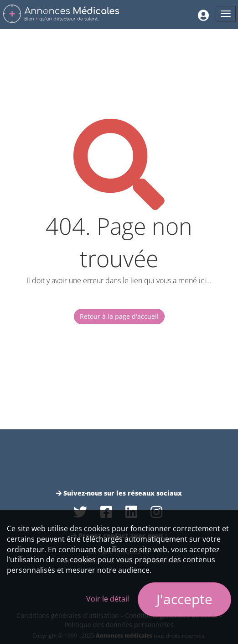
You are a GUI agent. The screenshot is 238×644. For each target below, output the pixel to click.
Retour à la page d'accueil (119, 316)
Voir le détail (108, 599)
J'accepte (184, 599)
